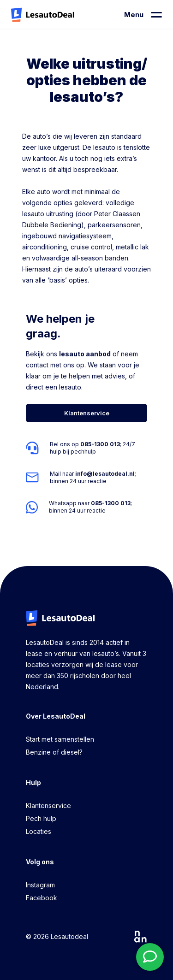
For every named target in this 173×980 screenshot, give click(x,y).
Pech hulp (41, 818)
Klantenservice (48, 806)
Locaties (39, 831)
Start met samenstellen (60, 739)
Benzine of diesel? (54, 752)
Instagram (40, 885)
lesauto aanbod (85, 354)
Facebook (42, 898)
